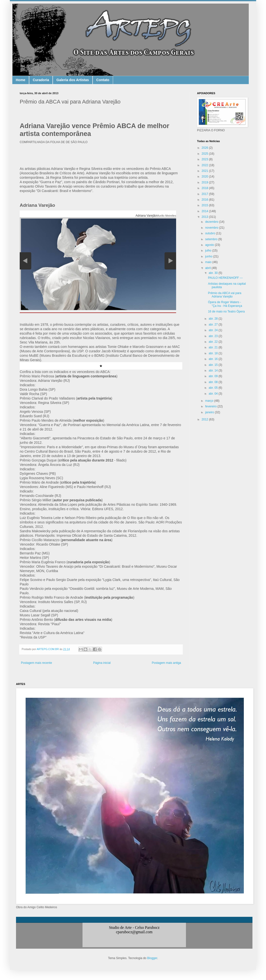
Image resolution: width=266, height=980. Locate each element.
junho (209, 256)
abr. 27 (214, 325)
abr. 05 (214, 388)
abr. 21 (214, 347)
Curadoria (41, 80)
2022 (205, 165)
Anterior (25, 261)
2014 (205, 211)
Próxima (170, 261)
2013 (205, 217)
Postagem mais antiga (166, 663)
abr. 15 (214, 365)
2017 (205, 194)
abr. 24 (214, 330)
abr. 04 (214, 394)
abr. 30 (214, 273)
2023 (205, 159)
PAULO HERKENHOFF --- (225, 278)
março (210, 401)
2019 (205, 182)
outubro (211, 233)
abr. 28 (214, 319)
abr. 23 (214, 336)
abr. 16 (214, 359)
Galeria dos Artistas (73, 80)
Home (21, 80)
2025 (205, 154)
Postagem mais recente (36, 663)
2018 (205, 188)
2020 (205, 177)
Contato (103, 80)
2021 (205, 171)
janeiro (210, 412)
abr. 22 (214, 342)
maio (209, 262)
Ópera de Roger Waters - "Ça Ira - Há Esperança (225, 304)
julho (209, 251)
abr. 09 (214, 376)
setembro (212, 239)
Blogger (152, 958)
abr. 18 (214, 353)
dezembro (212, 222)
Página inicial (102, 663)
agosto (210, 245)
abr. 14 (214, 371)
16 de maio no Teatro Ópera (226, 312)
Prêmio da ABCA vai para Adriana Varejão (224, 295)
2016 (205, 200)
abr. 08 (214, 382)
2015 (205, 205)
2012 (205, 419)
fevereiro (211, 406)
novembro (212, 228)
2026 (205, 148)
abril (208, 268)
